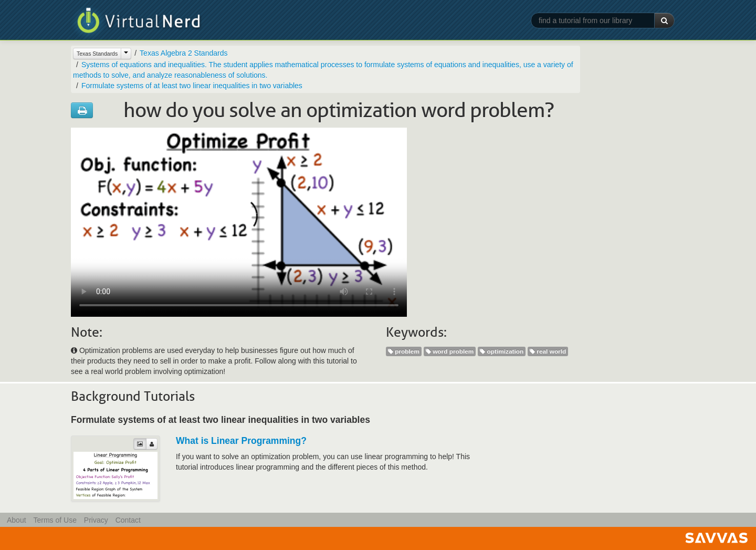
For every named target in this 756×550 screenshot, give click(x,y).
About (17, 520)
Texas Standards (97, 54)
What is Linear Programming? (241, 441)
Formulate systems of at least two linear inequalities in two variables (192, 86)
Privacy (96, 520)
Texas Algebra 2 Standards (183, 53)
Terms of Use (55, 520)
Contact (128, 520)
